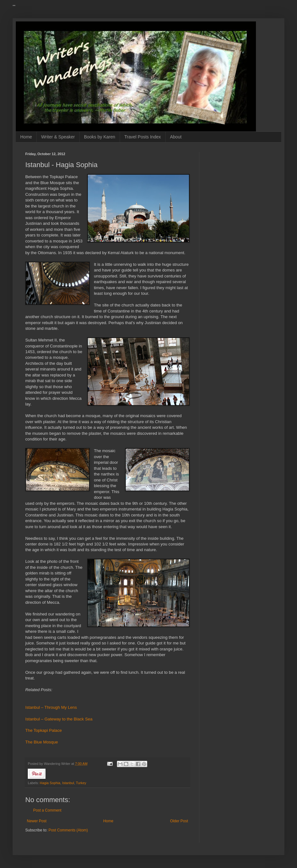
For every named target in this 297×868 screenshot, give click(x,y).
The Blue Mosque (42, 742)
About (176, 137)
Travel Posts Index (143, 137)
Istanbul (68, 783)
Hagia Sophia (50, 783)
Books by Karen (100, 137)
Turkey (81, 783)
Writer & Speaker (58, 137)
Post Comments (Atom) (68, 830)
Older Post (179, 821)
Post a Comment (47, 810)
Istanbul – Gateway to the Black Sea (59, 719)
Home (26, 137)
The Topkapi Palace (44, 730)
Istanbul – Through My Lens (51, 707)
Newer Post (37, 821)
